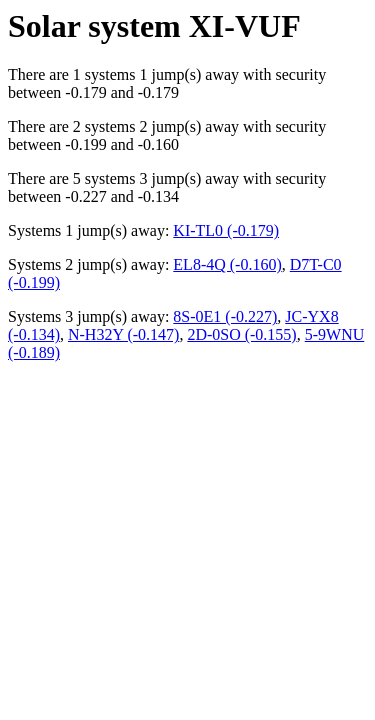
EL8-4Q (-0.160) (227, 264)
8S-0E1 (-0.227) (225, 316)
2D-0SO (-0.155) (241, 334)
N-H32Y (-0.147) (123, 334)
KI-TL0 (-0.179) (226, 230)
